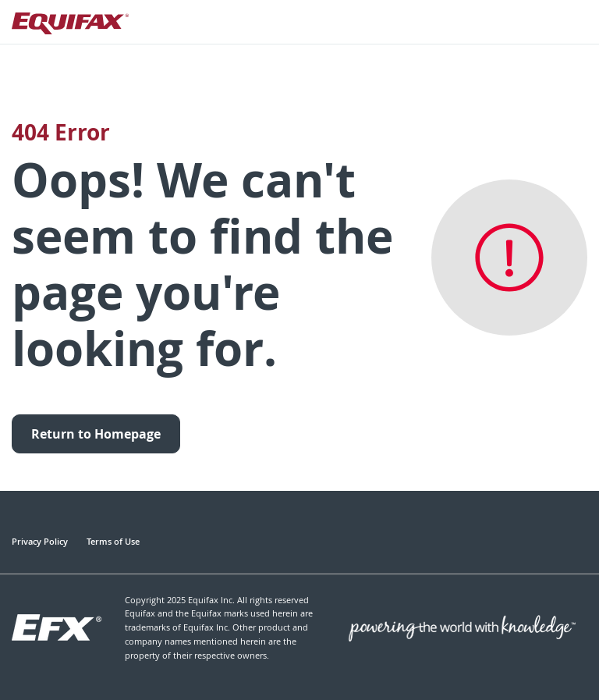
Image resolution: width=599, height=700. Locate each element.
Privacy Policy (40, 541)
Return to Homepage (96, 434)
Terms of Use (113, 541)
